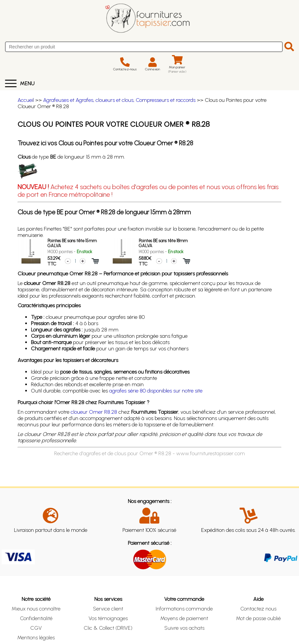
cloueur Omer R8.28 (94, 412)
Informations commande (184, 609)
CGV (36, 628)
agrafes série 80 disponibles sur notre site (156, 391)
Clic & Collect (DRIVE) (108, 628)
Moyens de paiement (184, 618)
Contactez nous (258, 609)
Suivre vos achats (184, 628)
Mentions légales (36, 638)
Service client (108, 609)
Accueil (26, 100)
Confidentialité (36, 618)
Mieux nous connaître (36, 609)
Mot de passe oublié (258, 618)
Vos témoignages (108, 618)
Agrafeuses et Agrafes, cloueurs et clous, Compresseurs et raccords (119, 100)
